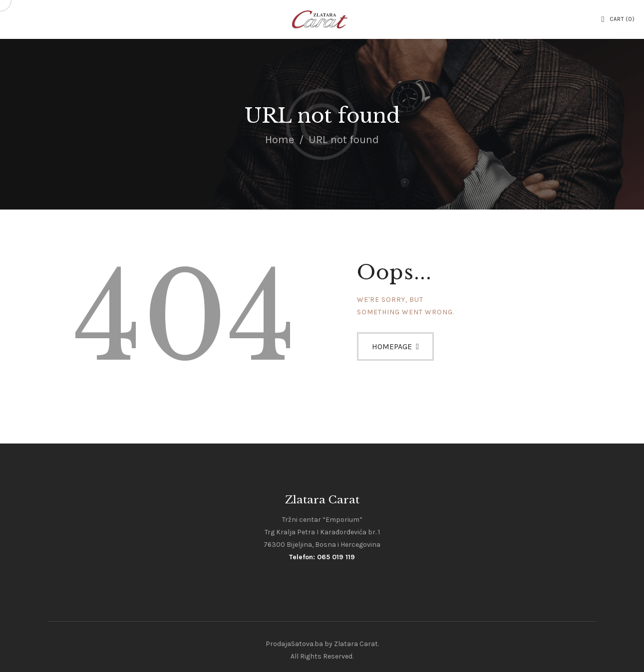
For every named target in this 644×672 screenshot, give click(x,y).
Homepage (392, 346)
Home (280, 140)
